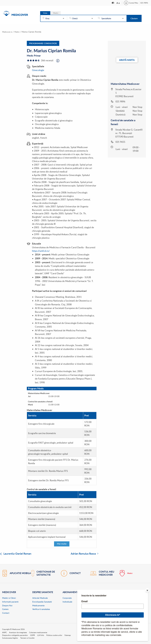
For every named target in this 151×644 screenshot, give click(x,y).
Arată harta (127, 60)
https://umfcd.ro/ (41, 251)
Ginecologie (38, 70)
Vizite (45, 13)
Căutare (134, 18)
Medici (56, 13)
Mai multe (62, 544)
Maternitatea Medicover (125, 84)
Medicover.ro (8, 32)
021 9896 (144, 3)
